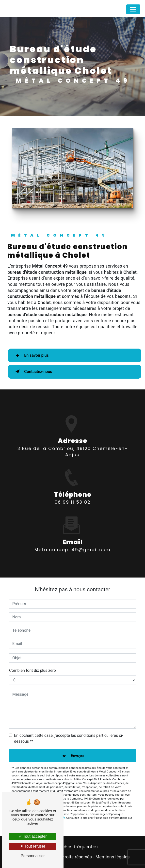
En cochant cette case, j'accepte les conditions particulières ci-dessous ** (69, 738)
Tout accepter (33, 836)
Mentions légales (113, 857)
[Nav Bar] (133, 13)
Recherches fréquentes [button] (72, 847)
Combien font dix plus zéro (32, 670)
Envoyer (78, 756)
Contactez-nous (33, 372)
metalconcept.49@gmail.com (72, 543)
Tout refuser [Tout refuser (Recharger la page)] (33, 846)
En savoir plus (31, 355)
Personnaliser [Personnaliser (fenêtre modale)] (33, 856)
